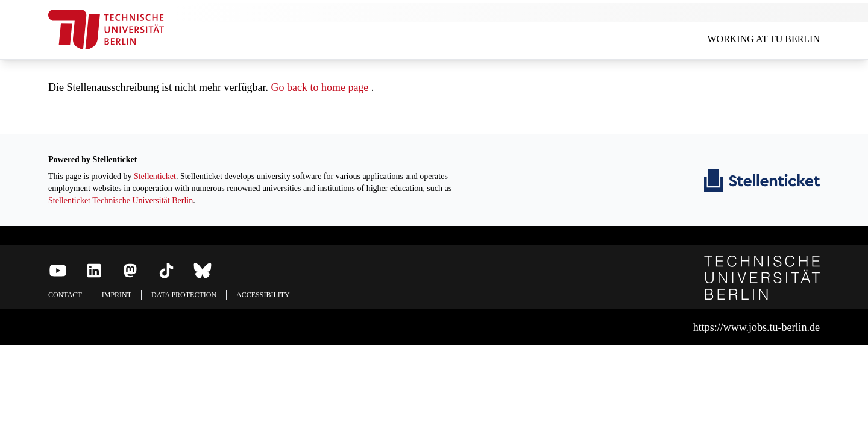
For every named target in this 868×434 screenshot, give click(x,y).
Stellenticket (155, 176)
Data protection (184, 295)
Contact (65, 295)
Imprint (117, 295)
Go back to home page (319, 87)
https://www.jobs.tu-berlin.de (756, 327)
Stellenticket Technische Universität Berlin (121, 200)
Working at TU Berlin (763, 39)
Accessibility (263, 295)
